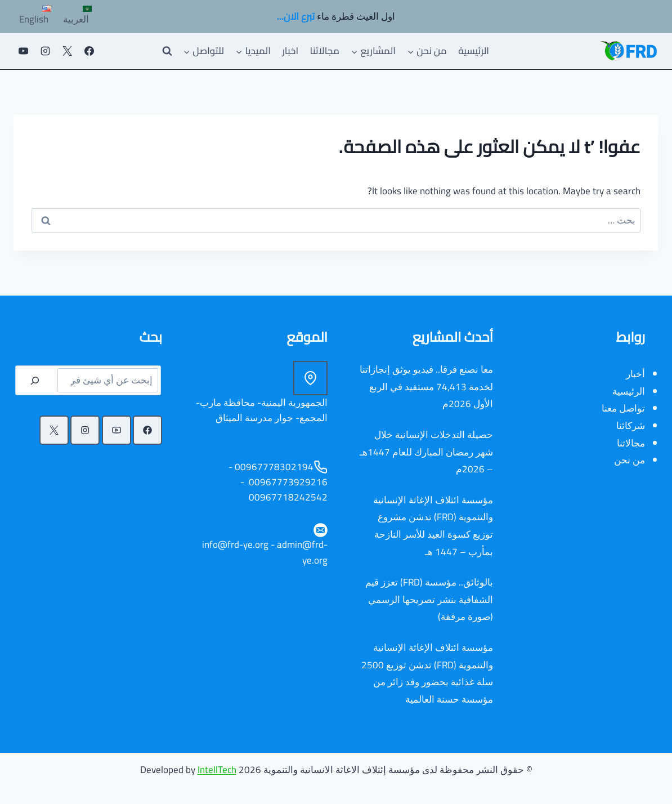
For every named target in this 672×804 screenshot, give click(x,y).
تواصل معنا (623, 408)
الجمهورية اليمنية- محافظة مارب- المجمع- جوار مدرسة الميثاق (262, 410)
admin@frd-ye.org (302, 552)
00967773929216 (287, 482)
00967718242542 (287, 497)
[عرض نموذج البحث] (167, 51)
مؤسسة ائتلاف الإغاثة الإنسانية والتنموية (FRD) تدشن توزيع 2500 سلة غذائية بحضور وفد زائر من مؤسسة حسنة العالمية (427, 673)
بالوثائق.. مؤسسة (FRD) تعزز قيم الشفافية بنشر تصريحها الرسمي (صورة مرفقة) (429, 599)
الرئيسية (474, 51)
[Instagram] (45, 51)
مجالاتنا (325, 51)
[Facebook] (89, 51)
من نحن (630, 460)
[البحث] (35, 380)
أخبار (635, 374)
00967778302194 (274, 467)
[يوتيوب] (23, 51)
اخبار (290, 51)
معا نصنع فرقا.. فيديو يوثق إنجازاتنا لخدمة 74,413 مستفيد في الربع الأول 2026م (426, 387)
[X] (67, 51)
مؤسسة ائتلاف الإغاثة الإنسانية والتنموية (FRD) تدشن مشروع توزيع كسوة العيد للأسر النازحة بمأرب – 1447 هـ (433, 526)
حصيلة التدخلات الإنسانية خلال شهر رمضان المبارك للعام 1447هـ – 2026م (426, 452)
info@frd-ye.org (235, 544)
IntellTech (217, 770)
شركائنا (631, 426)
